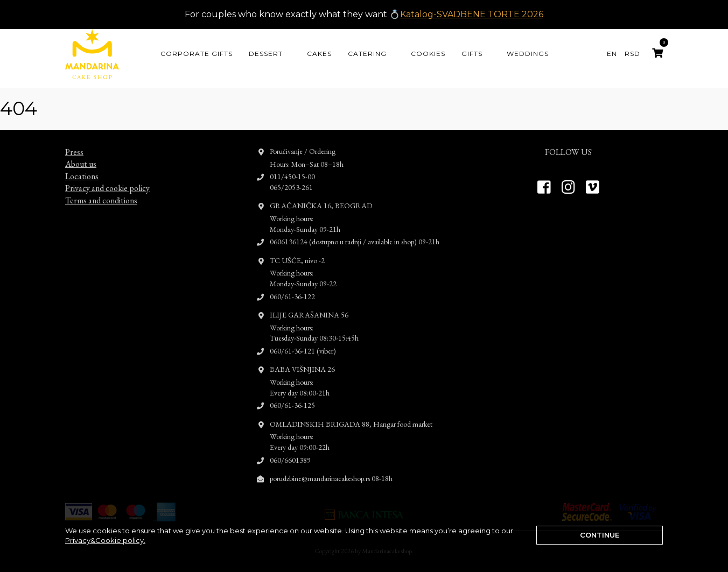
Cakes (319, 54)
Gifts (472, 54)
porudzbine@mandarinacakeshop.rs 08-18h (331, 469)
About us (81, 154)
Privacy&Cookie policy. (105, 540)
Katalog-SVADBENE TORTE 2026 (472, 14)
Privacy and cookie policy (107, 178)
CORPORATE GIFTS (197, 54)
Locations (82, 167)
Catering (367, 54)
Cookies (428, 54)
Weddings (528, 54)
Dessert (266, 54)
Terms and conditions (101, 190)
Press (74, 142)
